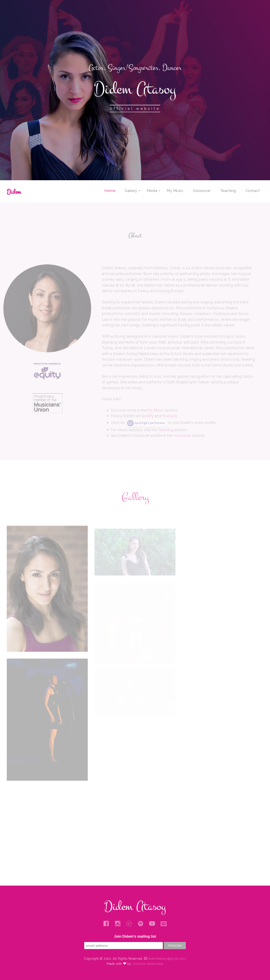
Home (110, 191)
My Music (175, 191)
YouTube (170, 425)
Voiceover (202, 191)
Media (152, 191)
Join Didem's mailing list (135, 936)
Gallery (131, 191)
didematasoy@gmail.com (165, 959)
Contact (253, 191)
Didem (14, 192)
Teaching (228, 191)
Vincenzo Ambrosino (148, 964)
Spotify (148, 425)
